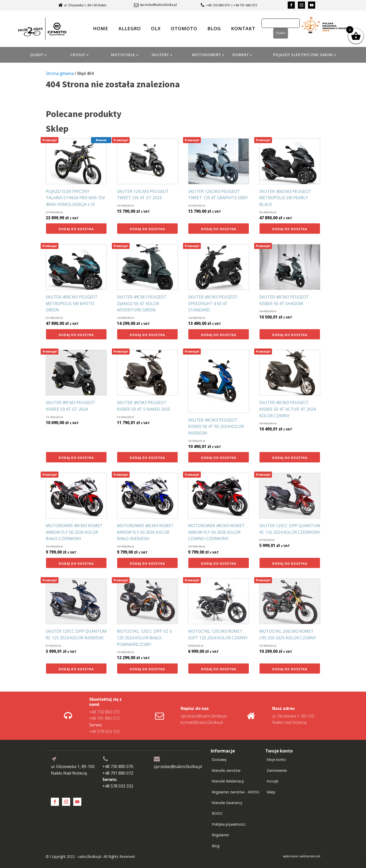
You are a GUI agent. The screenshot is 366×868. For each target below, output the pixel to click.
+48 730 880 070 (218, 5)
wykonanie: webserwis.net (302, 856)
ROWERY (242, 55)
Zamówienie (277, 770)
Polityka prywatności (229, 824)
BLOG (214, 28)
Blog (216, 846)
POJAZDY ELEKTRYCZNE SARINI (305, 55)
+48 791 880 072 (104, 718)
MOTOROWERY (208, 55)
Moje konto (276, 759)
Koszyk (272, 781)
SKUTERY (162, 55)
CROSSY (79, 55)
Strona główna (60, 73)
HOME (101, 28)
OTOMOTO (184, 28)
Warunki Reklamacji (228, 781)
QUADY (38, 55)
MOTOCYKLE (125, 55)
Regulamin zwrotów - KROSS (235, 792)
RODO (217, 813)
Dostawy (219, 759)
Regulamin (220, 835)
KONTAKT (243, 28)
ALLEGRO (130, 28)
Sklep (271, 792)
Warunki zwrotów (226, 770)
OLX (156, 28)
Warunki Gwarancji (227, 803)
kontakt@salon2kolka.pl (202, 722)
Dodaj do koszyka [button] (76, 229)
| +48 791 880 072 (244, 5)
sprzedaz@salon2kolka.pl (158, 5)
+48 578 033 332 (104, 728)
